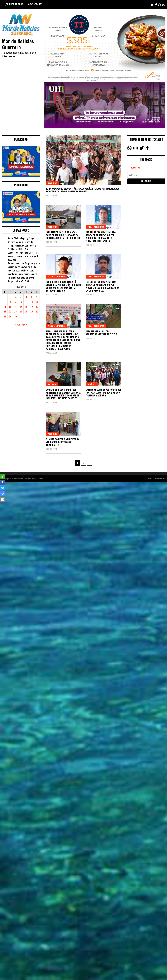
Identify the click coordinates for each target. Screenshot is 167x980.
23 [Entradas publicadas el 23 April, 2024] (16, 311)
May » (24, 324)
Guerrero (53, 227)
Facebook (135, 168)
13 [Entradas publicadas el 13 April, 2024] (37, 302)
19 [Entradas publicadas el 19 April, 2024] (32, 307)
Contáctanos (35, 4)
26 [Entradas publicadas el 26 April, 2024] (32, 311)
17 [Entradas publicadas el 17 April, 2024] (21, 307)
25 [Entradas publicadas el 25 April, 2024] (26, 311)
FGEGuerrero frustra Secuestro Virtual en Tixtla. (102, 333)
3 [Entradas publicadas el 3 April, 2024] (21, 297)
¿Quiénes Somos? (14, 4)
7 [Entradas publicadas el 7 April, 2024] (5, 302)
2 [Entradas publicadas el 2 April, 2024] (15, 297)
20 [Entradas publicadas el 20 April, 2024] (37, 307)
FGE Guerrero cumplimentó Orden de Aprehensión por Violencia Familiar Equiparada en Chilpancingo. (102, 286)
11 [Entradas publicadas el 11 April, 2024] (26, 302)
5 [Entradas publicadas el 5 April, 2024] (32, 297)
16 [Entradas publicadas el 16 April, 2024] (16, 307)
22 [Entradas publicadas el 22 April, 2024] (10, 311)
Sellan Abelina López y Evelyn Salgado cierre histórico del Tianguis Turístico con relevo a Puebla (22, 244)
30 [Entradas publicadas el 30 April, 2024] (16, 316)
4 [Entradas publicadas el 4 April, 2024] (26, 297)
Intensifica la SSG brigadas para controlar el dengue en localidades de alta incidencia (63, 235)
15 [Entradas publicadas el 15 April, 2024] (10, 307)
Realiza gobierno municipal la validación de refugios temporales (63, 442)
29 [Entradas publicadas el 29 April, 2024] (10, 316)
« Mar (17, 324)
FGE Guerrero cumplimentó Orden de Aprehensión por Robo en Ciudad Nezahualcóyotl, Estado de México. (63, 286)
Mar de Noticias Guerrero (18, 44)
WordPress (161, 478)
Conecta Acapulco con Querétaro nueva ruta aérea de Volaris (23, 254)
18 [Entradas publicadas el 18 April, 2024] (26, 307)
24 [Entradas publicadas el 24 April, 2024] (21, 311)
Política (52, 384)
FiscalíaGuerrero (96, 227)
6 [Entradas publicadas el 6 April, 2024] (37, 297)
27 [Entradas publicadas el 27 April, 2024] (37, 311)
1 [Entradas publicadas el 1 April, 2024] (10, 297)
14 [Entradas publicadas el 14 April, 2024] (5, 307)
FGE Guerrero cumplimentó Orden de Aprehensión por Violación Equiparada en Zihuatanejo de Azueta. (101, 237)
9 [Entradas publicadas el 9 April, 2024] (15, 302)
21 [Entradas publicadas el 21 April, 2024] (5, 311)
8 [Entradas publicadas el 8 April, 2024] (10, 302)
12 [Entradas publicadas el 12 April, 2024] (32, 302)
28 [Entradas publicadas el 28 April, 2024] (5, 316)
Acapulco (52, 183)
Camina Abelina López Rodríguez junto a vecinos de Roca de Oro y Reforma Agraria (103, 393)
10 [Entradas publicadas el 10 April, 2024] (21, 302)
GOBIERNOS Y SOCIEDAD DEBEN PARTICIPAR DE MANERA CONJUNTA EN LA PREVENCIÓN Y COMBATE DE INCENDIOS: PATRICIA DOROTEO (63, 394)
